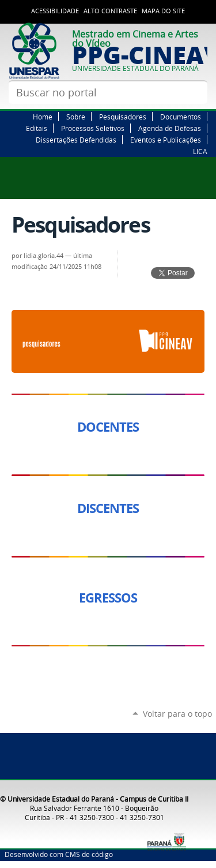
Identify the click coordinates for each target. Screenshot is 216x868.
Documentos (181, 117)
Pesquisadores (123, 117)
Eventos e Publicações (166, 140)
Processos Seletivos (93, 128)
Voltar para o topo (177, 714)
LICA (200, 151)
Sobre (76, 117)
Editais (37, 128)
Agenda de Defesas (170, 128)
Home (43, 117)
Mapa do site (163, 11)
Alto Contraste (110, 11)
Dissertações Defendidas (76, 140)
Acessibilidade (55, 11)
